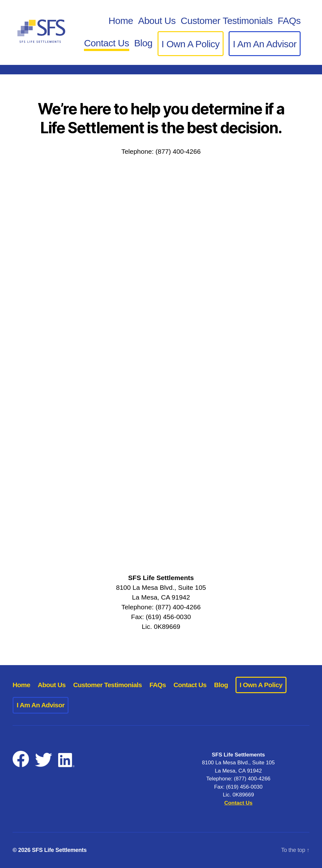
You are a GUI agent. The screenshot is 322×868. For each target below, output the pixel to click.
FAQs (289, 21)
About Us (157, 21)
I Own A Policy (191, 44)
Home (121, 21)
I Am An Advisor (265, 44)
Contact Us (106, 43)
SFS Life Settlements (59, 850)
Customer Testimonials (227, 21)
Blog (143, 43)
